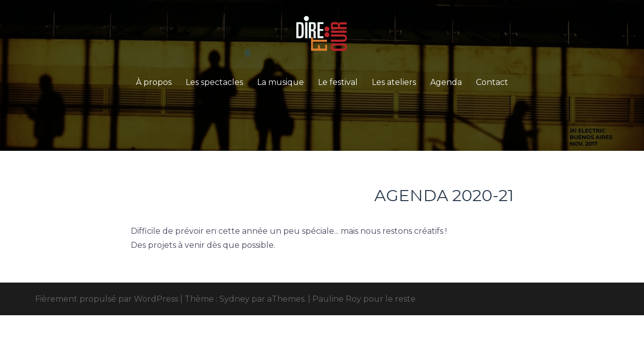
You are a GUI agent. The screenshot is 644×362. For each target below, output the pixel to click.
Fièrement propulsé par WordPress (107, 299)
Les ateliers (394, 82)
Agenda (446, 82)
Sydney (234, 299)
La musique (280, 82)
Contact (492, 82)
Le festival (338, 82)
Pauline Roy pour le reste (364, 299)
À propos (154, 82)
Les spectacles (214, 82)
